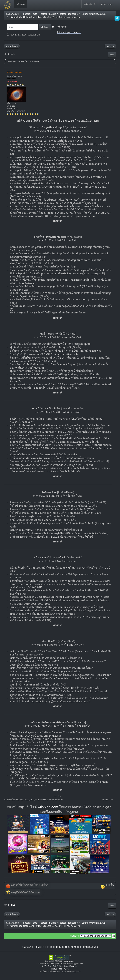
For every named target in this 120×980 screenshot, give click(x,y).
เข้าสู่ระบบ (107, 4)
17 (69, 947)
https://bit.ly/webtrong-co (69, 32)
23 (87, 947)
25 (94, 947)
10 (48, 947)
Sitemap (26, 947)
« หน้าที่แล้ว (12, 46)
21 (81, 947)
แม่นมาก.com (48, 807)
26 (97, 947)
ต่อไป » (110, 46)
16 (66, 947)
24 (90, 947)
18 (72, 947)
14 (60, 947)
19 (75, 947)
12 (54, 947)
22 (84, 947)
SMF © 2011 (58, 966)
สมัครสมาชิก (90, 4)
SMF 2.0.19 (47, 966)
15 (63, 947)
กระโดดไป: (75, 936)
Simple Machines (70, 966)
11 (51, 947)
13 (57, 947)
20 (78, 947)
